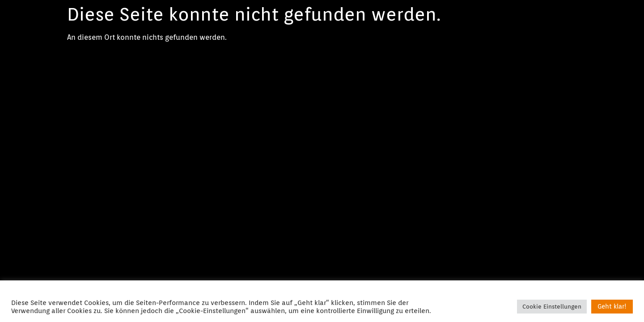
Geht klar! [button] (612, 306)
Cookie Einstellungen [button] (552, 307)
